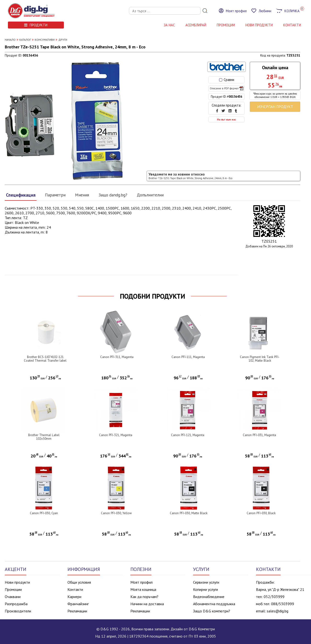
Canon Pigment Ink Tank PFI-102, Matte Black (260, 359)
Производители (18, 611)
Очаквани (13, 597)
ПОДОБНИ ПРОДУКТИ (153, 296)
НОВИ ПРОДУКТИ (259, 25)
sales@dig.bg (278, 611)
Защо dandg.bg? (113, 195)
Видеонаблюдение (209, 597)
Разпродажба (16, 604)
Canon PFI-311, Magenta (117, 357)
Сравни (227, 80)
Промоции (226, 25)
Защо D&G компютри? (212, 611)
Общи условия (79, 582)
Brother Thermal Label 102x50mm (44, 437)
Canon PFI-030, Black (261, 513)
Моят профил (142, 582)
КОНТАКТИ (292, 25)
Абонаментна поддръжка (214, 604)
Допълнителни (150, 195)
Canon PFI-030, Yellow (116, 513)
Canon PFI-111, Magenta (188, 357)
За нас (169, 25)
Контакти (75, 589)
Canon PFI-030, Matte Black (189, 513)
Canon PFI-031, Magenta (259, 435)
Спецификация (21, 195)
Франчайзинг (78, 604)
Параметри (55, 195)
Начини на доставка (147, 604)
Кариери (74, 597)
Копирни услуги (205, 589)
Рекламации (77, 611)
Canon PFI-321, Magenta (116, 435)
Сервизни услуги (206, 582)
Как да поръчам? (144, 597)
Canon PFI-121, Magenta (188, 435)
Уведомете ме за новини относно (190, 176)
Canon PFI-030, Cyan (44, 513)
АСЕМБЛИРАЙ (196, 25)
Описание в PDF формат (227, 88)
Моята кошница (143, 589)
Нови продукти (17, 582)
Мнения (82, 195)
